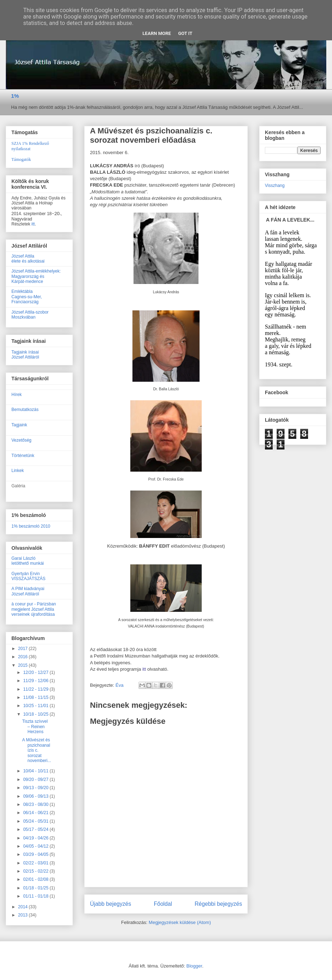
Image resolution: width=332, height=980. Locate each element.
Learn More (157, 33)
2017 (24, 649)
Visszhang (275, 186)
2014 (24, 907)
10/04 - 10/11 (36, 771)
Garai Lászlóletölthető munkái (28, 561)
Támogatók (21, 159)
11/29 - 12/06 (36, 681)
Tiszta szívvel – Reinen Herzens (35, 727)
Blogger (194, 966)
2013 (24, 915)
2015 (24, 665)
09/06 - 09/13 (36, 796)
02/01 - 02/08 (36, 879)
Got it (185, 33)
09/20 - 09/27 (36, 780)
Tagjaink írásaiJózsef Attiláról (25, 355)
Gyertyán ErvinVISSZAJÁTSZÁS (28, 576)
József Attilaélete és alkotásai (28, 259)
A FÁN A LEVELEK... (290, 220)
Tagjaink (19, 425)
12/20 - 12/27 (36, 672)
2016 (24, 657)
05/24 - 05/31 (36, 821)
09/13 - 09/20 (36, 788)
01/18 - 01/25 (36, 888)
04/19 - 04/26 (36, 838)
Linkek (18, 471)
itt (145, 669)
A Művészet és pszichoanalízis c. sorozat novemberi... (37, 750)
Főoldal (163, 904)
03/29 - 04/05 (36, 854)
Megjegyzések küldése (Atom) (180, 922)
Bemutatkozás (25, 410)
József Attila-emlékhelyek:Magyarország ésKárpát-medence (36, 276)
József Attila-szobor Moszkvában (30, 315)
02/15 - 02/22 (36, 871)
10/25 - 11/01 (36, 706)
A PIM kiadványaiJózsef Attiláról (28, 591)
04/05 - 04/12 (36, 846)
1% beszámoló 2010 (31, 526)
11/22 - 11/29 (36, 689)
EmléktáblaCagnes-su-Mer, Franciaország (27, 297)
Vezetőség (21, 440)
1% (15, 96)
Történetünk (23, 456)
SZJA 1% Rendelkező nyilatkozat (30, 146)
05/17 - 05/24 (36, 829)
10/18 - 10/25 (36, 714)
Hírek (17, 395)
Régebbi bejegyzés (218, 904)
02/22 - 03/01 (36, 863)
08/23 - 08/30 (36, 804)
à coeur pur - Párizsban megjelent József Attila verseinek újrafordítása (34, 609)
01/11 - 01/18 (36, 896)
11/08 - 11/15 (36, 697)
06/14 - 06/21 (36, 813)
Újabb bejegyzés (110, 904)
